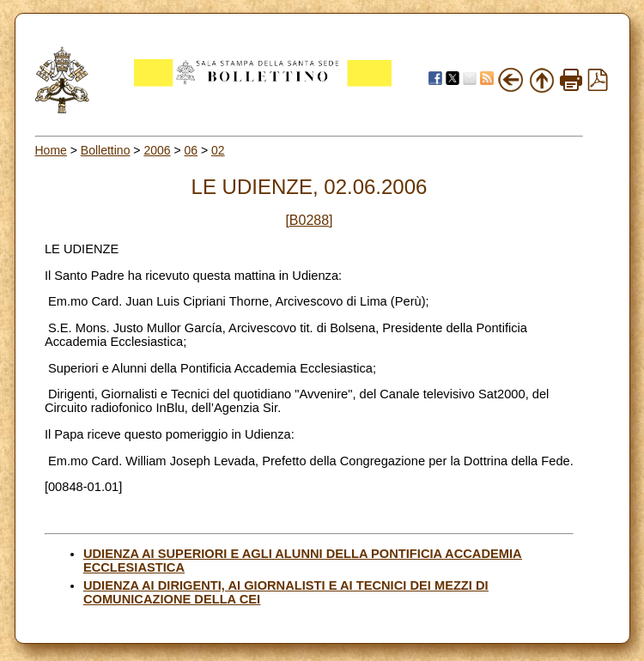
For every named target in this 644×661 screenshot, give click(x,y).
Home (51, 150)
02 (218, 150)
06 (191, 150)
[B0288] (309, 220)
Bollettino (106, 150)
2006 (157, 150)
